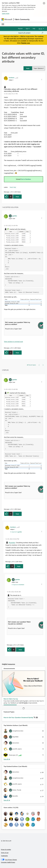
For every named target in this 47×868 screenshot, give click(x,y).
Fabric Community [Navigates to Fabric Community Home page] (22, 19)
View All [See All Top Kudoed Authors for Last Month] (7, 800)
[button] (28, 68)
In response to (16, 532)
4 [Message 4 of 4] (13, 645)
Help (34, 28)
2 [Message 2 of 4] (10, 348)
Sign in (28, 28)
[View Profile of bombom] (12, 77)
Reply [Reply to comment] (17, 353)
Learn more (6, 13)
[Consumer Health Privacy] (24, 862)
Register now (26, 43)
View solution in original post (13, 342)
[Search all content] (31, 33)
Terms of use (5, 853)
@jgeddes (12, 543)
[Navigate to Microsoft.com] (7, 19)
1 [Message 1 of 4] (10, 192)
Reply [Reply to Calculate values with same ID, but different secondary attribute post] (17, 197)
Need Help (13, 187)
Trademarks (4, 856)
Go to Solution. (26, 179)
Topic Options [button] (38, 68)
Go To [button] (40, 29)
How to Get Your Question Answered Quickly (19, 717)
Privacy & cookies (6, 849)
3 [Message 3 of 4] (11, 562)
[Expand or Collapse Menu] (3, 24)
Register (20, 28)
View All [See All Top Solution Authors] (7, 759)
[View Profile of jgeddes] (15, 216)
